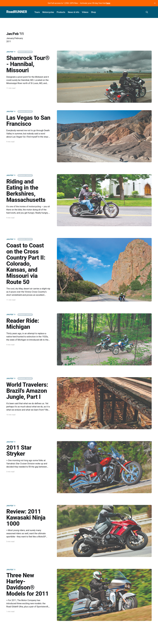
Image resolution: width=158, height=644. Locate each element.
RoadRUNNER (17, 12)
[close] (155, 3)
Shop (94, 12)
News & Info (74, 12)
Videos (85, 12)
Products (61, 12)
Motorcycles (48, 12)
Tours (37, 12)
